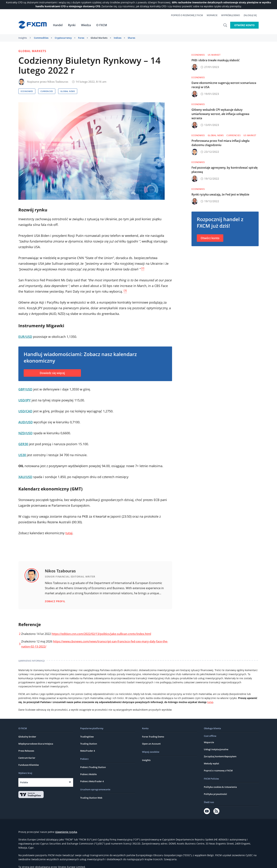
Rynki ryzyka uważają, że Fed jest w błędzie (220, 194)
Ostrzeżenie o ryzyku (183, 862)
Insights (23, 38)
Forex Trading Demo (153, 723)
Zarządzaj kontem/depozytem (220, 742)
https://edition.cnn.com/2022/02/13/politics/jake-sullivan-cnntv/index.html (101, 620)
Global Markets (99, 38)
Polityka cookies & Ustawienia (220, 773)
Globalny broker (27, 723)
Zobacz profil (55, 587)
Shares (131, 38)
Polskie (24, 768)
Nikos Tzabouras (58, 82)
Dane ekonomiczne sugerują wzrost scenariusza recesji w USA (224, 85)
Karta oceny (97, 862)
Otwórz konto (244, 25)
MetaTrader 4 (88, 737)
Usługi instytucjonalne (216, 735)
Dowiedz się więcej (52, 373)
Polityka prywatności (215, 780)
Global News (68, 91)
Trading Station (89, 730)
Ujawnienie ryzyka (66, 818)
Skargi (165, 862)
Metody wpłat (211, 749)
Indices (118, 38)
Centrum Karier (27, 744)
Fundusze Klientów (29, 751)
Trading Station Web (91, 784)
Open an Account (151, 730)
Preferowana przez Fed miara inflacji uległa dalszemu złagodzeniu (220, 143)
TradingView (87, 723)
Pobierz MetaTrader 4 (92, 767)
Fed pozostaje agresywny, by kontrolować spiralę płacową (225, 170)
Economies (27, 91)
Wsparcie (214, 15)
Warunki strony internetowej (36, 862)
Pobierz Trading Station (93, 753)
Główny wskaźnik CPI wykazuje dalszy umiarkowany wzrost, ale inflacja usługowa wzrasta (220, 114)
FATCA (201, 862)
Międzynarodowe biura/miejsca (36, 730)
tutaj (69, 533)
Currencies (47, 91)
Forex (81, 38)
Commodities (41, 38)
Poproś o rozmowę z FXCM (189, 15)
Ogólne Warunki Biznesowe (71, 862)
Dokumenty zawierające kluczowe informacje (133, 862)
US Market (214, 55)
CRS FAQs (212, 862)
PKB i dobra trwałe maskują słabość (216, 60)
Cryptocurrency (63, 38)
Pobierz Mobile (88, 760)
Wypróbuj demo (232, 15)
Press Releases (26, 737)
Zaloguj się (252, 15)
